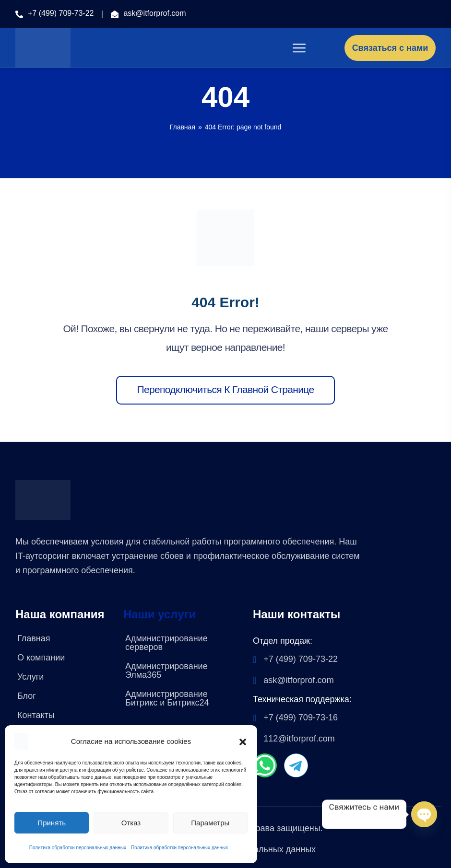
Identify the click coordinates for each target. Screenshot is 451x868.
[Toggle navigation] (300, 48)
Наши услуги (160, 614)
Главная (183, 127)
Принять (52, 823)
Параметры (210, 823)
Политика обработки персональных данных (78, 848)
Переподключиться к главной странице (226, 389)
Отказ (131, 823)
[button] (243, 741)
